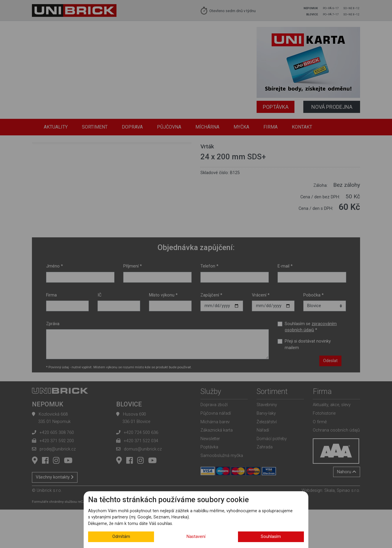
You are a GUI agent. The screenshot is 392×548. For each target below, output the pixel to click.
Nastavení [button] (196, 537)
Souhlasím (271, 537)
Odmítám (121, 537)
